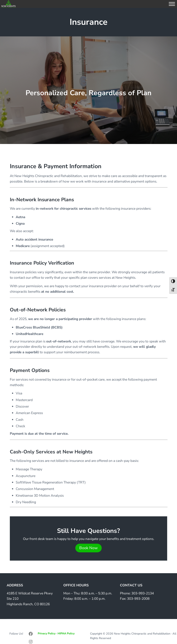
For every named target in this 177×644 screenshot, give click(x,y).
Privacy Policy (47, 633)
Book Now (88, 548)
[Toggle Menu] (172, 4)
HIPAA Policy (66, 633)
